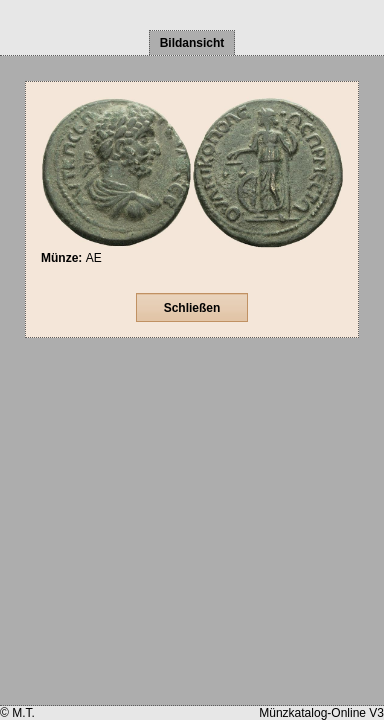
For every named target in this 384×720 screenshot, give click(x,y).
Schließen (192, 308)
